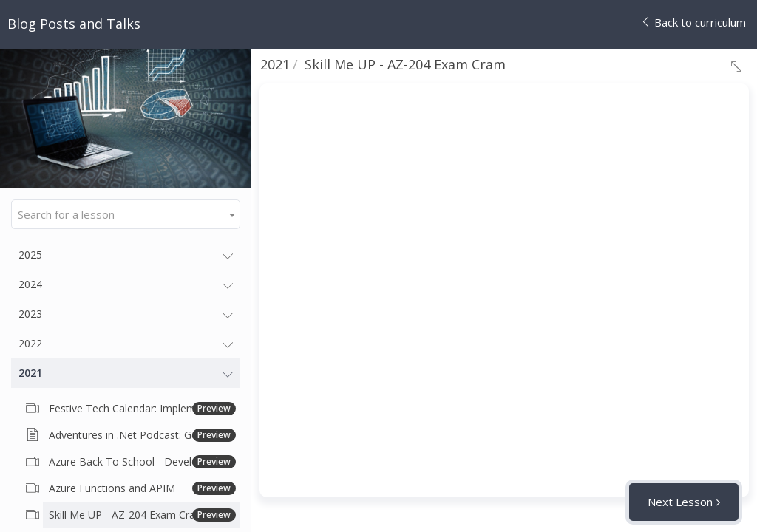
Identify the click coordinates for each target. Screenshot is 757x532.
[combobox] (126, 214)
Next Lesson (680, 502)
